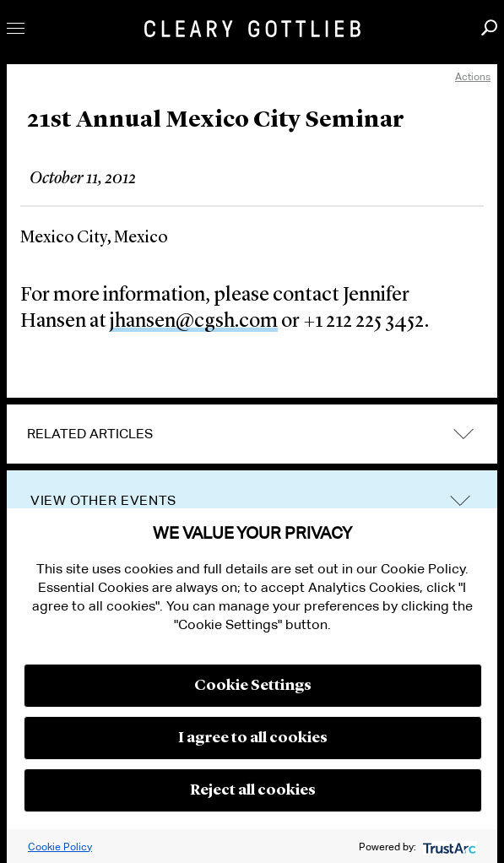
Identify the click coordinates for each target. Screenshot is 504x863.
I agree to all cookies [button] (253, 738)
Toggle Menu (16, 28)
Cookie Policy (60, 847)
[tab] (252, 434)
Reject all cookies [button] (253, 790)
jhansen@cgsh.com (194, 322)
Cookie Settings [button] (253, 686)
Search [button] (489, 27)
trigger (460, 501)
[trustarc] (448, 847)
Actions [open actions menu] (473, 76)
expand (463, 434)
